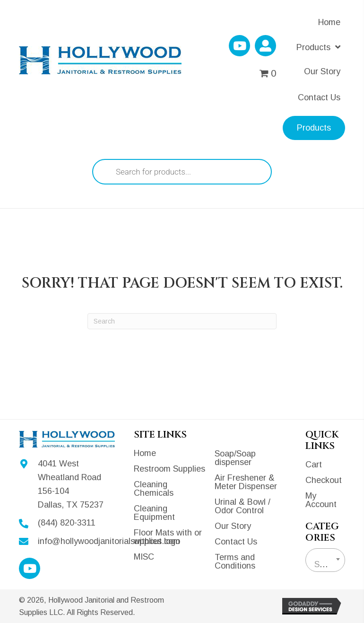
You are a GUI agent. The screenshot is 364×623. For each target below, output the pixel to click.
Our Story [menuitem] (233, 526)
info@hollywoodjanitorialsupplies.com (109, 541)
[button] (239, 46)
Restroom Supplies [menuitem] (169, 469)
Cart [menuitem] (314, 465)
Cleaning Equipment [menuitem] (154, 513)
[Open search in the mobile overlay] (182, 172)
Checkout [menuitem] (324, 480)
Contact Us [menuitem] (236, 542)
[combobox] (325, 560)
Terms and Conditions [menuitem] (235, 562)
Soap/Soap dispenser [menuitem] (235, 458)
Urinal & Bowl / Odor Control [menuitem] (243, 506)
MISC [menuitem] (144, 557)
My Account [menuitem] (321, 500)
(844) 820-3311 (67, 523)
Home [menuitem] (145, 453)
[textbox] (325, 564)
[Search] (182, 321)
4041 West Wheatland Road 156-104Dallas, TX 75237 (71, 484)
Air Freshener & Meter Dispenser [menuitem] (246, 482)
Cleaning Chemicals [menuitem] (154, 489)
